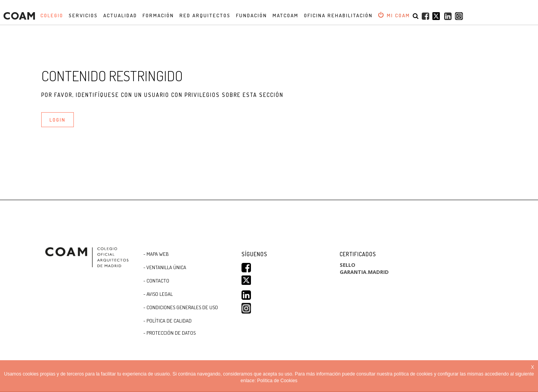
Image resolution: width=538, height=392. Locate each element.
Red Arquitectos (205, 15)
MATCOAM (285, 15)
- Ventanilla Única (165, 267)
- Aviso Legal (158, 294)
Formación (158, 15)
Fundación (252, 15)
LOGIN (58, 120)
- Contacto (156, 281)
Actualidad (120, 15)
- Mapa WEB (156, 254)
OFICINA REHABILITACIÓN (338, 15)
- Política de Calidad (167, 321)
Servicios (83, 15)
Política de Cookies (277, 381)
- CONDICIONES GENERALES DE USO (181, 307)
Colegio (52, 15)
